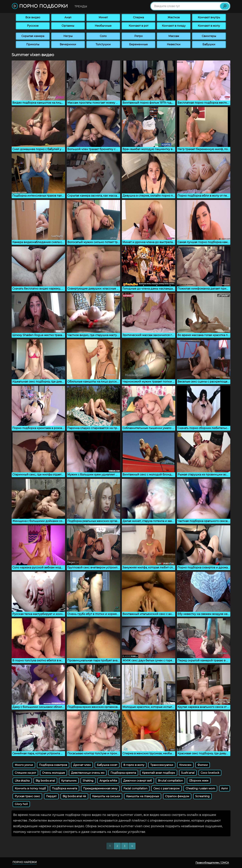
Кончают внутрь (209, 17)
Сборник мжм (199, 781)
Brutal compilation (170, 781)
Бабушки (209, 44)
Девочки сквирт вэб (138, 781)
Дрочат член (82, 765)
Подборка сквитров (53, 765)
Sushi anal (188, 773)
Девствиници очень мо (88, 773)
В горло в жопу (134, 765)
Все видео (33, 17)
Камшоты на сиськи (106, 796)
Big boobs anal (45, 781)
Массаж (174, 36)
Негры (68, 36)
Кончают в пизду (174, 26)
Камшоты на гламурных (143, 796)
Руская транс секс (27, 796)
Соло (103, 36)
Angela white (108, 781)
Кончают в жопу (209, 26)
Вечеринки (68, 44)
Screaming (202, 796)
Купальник (69, 781)
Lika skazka (22, 781)
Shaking (88, 781)
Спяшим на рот (25, 773)
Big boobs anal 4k (74, 796)
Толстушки (103, 44)
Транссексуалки (162, 765)
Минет (103, 17)
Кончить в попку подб (30, 788)
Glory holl (21, 804)
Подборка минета (65, 788)
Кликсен (185, 765)
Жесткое (174, 17)
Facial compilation (135, 788)
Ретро (139, 36)
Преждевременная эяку (100, 788)
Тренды (81, 6)
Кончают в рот (139, 26)
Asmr (225, 788)
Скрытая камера (33, 36)
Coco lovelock (210, 773)
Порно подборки (40, 6)
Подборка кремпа (123, 773)
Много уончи (24, 765)
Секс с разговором (166, 788)
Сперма (138, 17)
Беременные (138, 44)
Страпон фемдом (177, 796)
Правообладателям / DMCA (212, 863)
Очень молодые (53, 773)
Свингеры (209, 36)
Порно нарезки (25, 862)
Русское (33, 26)
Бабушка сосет (107, 765)
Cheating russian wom (200, 788)
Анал (68, 17)
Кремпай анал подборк (159, 773)
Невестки (174, 44)
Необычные (103, 26)
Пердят (51, 796)
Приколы (33, 44)
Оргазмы (68, 26)
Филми (203, 765)
